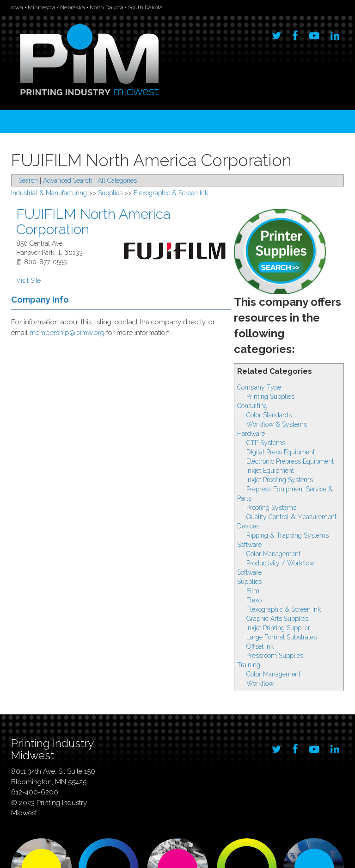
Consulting (252, 406)
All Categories (117, 180)
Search (28, 180)
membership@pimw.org (67, 333)
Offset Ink (260, 646)
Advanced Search (68, 180)
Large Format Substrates (282, 637)
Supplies (249, 582)
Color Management (273, 554)
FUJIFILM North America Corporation (93, 222)
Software (249, 545)
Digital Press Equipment (281, 452)
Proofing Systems (271, 508)
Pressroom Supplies (275, 656)
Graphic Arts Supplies (277, 619)
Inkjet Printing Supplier (278, 628)
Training (249, 665)
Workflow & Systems (277, 424)
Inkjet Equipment (270, 471)
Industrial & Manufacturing (49, 193)
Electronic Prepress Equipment (290, 461)
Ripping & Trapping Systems (288, 535)
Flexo (254, 600)
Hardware (251, 434)
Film (253, 591)
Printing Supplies (270, 397)
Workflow (260, 683)
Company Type (259, 387)
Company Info (40, 300)
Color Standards (269, 415)
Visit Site (28, 280)
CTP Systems (266, 443)
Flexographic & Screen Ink (284, 609)
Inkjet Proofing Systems (280, 480)
